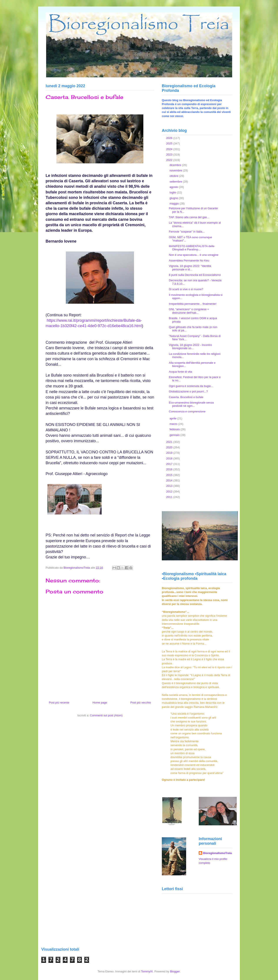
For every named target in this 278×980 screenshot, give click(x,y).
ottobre (174, 176)
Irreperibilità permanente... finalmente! (193, 304)
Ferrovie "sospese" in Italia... (187, 232)
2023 (170, 155)
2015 (170, 475)
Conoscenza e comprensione (187, 411)
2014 (170, 480)
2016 (170, 469)
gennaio (175, 435)
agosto (174, 187)
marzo (174, 424)
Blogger (175, 971)
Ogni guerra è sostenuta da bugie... (191, 386)
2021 (170, 442)
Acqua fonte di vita (180, 372)
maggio (175, 204)
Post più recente (59, 703)
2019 (170, 453)
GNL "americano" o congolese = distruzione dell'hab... (189, 311)
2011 (170, 497)
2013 (170, 486)
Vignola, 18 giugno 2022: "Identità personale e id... (190, 268)
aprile (173, 418)
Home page (100, 703)
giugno (174, 198)
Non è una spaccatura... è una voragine (194, 255)
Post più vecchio (141, 703)
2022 (170, 160)
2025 (170, 143)
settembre (176, 182)
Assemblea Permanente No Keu (189, 260)
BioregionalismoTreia (217, 853)
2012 (170, 492)
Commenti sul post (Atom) (106, 715)
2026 (170, 138)
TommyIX (147, 971)
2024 (170, 149)
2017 (170, 464)
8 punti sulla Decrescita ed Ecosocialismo (195, 275)
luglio (173, 192)
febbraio (175, 429)
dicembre (176, 165)
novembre (176, 170)
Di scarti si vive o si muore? (186, 289)
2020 (170, 447)
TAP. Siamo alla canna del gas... (189, 217)
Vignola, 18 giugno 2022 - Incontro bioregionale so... (190, 347)
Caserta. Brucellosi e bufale (186, 397)
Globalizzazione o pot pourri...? (188, 391)
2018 (170, 458)
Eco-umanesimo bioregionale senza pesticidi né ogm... (191, 404)
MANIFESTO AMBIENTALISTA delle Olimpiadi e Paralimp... (192, 248)
